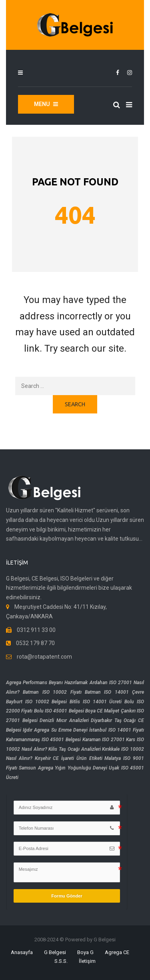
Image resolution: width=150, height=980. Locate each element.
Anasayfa (22, 952)
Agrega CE (117, 952)
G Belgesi (55, 952)
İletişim (87, 961)
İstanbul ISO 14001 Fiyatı (117, 730)
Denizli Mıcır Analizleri (64, 720)
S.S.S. (61, 961)
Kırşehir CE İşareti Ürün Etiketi (69, 758)
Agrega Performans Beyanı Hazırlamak (47, 683)
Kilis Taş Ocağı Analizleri (74, 749)
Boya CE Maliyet (102, 711)
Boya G (85, 952)
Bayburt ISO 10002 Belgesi (36, 702)
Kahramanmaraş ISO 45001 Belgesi (43, 740)
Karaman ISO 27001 (104, 740)
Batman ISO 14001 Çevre (114, 692)
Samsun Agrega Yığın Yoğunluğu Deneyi (63, 768)
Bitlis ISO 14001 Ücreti (96, 702)
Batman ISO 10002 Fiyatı (52, 692)
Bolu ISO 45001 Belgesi (59, 711)
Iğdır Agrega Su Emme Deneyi (55, 730)
